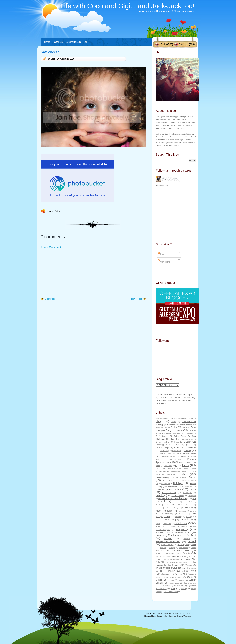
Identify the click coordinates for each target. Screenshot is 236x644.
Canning (159, 445)
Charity (181, 445)
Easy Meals (168, 466)
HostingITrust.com (184, 616)
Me (167, 505)
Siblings (172, 548)
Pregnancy (182, 529)
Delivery (183, 456)
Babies (174, 427)
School (192, 541)
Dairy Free (164, 456)
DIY (180, 459)
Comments (183, 44)
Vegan (190, 574)
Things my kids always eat (168, 568)
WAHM (171, 580)
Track (183, 571)
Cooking (188, 451)
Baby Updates (174, 430)
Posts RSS (58, 42)
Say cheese (50, 52)
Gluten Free (174, 477)
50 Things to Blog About (164, 419)
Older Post (50, 299)
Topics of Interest (167, 571)
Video (187, 577)
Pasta (158, 524)
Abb (192, 419)
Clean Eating (165, 451)
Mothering (169, 514)
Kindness (175, 502)
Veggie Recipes (176, 577)
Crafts (169, 454)
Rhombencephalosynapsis (168, 542)
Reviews (187, 539)
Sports (187, 553)
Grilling (183, 481)
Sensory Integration (187, 545)
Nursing (189, 517)
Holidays (178, 483)
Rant (193, 535)
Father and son (161, 468)
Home (47, 42)
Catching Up (170, 445)
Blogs (172, 439)
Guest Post (166, 484)
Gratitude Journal (170, 480)
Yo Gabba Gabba (171, 592)
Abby (159, 421)
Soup (169, 550)
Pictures (58, 211)
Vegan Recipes (161, 577)
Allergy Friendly (186, 424)
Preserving (179, 532)
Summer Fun (177, 556)
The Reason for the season (177, 562)
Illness (192, 489)
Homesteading (187, 486)
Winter (168, 586)
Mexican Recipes (173, 508)
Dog (181, 462)
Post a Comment (51, 247)
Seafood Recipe (167, 545)
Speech (159, 553)
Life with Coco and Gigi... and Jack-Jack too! (127, 6)
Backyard (168, 433)
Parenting (185, 520)
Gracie (192, 477)
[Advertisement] (66, 273)
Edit (85, 42)
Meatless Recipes (185, 505)
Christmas (191, 448)
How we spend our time (169, 489)
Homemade (173, 486)
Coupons (159, 453)
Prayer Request (163, 530)
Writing (184, 589)
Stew (158, 556)
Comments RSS (73, 42)
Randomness (175, 535)
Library (185, 502)
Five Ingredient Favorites (179, 468)
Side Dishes (183, 548)
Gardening (171, 474)
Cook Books (177, 451)
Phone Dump (168, 524)
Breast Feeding (162, 442)
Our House (169, 520)
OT (157, 520)
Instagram (192, 496)
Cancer (187, 442)
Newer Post (137, 299)
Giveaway (160, 477)
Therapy (189, 565)
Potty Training (187, 526)
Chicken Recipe (163, 448)
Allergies (172, 424)
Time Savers (191, 568)
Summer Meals (172, 559)
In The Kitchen (169, 493)
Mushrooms (183, 514)
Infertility (160, 495)
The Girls (185, 559)
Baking (191, 433)
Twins (193, 571)
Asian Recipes (161, 427)
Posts (161, 254)
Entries (164, 44)
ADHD (174, 422)
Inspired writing (178, 496)
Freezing (175, 471)
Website (181, 580)
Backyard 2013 (180, 433)
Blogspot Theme (150, 616)
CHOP (177, 448)
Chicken (190, 445)
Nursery (179, 517)
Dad (194, 453)
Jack (163, 502)
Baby (185, 427)
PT (189, 532)
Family (186, 465)
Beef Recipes (162, 436)
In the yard (188, 493)
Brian (177, 442)
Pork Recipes (171, 527)
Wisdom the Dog (180, 586)
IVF (194, 499)
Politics (159, 526)
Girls (185, 474)
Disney (170, 459)
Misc (187, 508)
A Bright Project (182, 419)
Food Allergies (164, 471)
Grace (183, 477)
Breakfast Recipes (187, 439)
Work (173, 589)
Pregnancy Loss (163, 532)
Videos (159, 580)
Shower (163, 548)
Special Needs (183, 550)
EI (176, 466)
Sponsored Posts (173, 554)
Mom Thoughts (164, 511)
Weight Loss (174, 583)
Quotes (159, 535)
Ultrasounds (166, 574)
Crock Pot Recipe (182, 453)
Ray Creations (171, 616)
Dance (174, 456)
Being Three (180, 436)
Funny (184, 471)
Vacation (178, 574)
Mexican (159, 508)
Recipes (168, 539)
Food (194, 468)
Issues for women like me (172, 498)
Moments (183, 511)
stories (165, 556)
